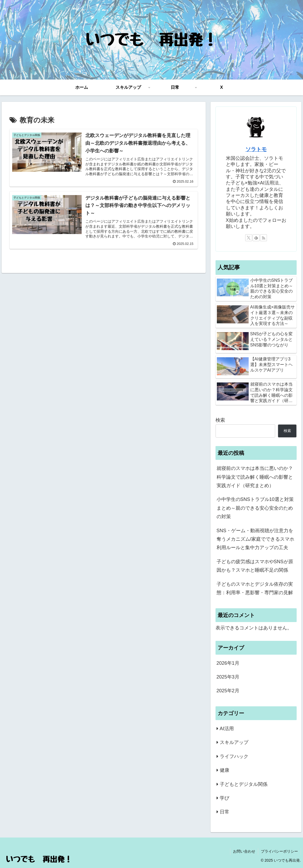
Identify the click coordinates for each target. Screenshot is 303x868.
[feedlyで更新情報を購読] (256, 238)
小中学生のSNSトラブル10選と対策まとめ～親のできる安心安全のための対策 (255, 508)
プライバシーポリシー (279, 851)
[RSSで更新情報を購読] (264, 238)
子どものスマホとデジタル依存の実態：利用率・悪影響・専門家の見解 (255, 588)
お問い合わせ (244, 851)
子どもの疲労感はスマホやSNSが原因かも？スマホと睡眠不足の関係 (255, 566)
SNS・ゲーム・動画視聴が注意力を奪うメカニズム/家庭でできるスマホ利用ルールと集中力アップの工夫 (255, 539)
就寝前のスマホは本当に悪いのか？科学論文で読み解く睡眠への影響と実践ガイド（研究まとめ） (255, 477)
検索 (220, 420)
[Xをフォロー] (249, 238)
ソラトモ (256, 149)
